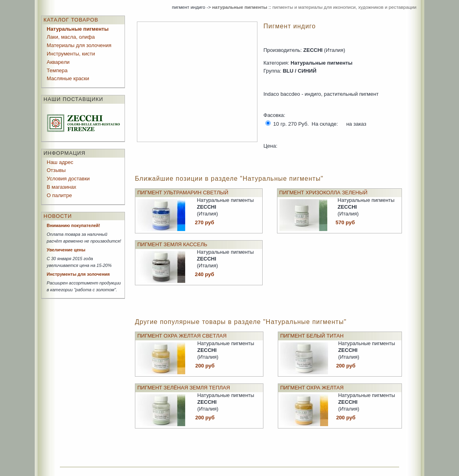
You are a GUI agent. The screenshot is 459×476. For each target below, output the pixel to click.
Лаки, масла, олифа (71, 37)
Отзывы (56, 170)
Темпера (57, 70)
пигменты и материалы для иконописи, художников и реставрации (344, 7)
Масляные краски (68, 78)
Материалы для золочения (79, 45)
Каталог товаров (71, 20)
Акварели (58, 62)
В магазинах (61, 187)
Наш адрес (60, 162)
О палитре (59, 195)
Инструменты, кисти (71, 54)
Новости (58, 216)
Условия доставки (68, 179)
